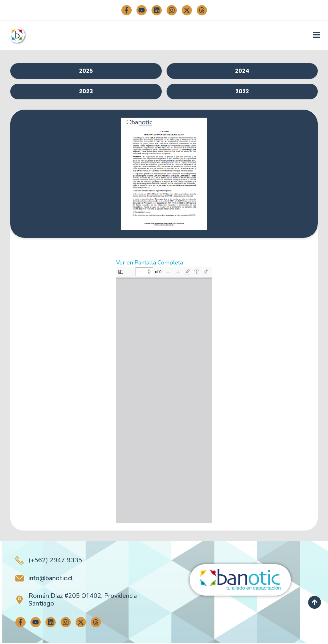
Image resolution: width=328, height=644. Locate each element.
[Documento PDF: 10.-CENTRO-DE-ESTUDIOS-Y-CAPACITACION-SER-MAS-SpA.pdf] (164, 396)
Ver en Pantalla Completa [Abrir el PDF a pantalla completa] (149, 264)
